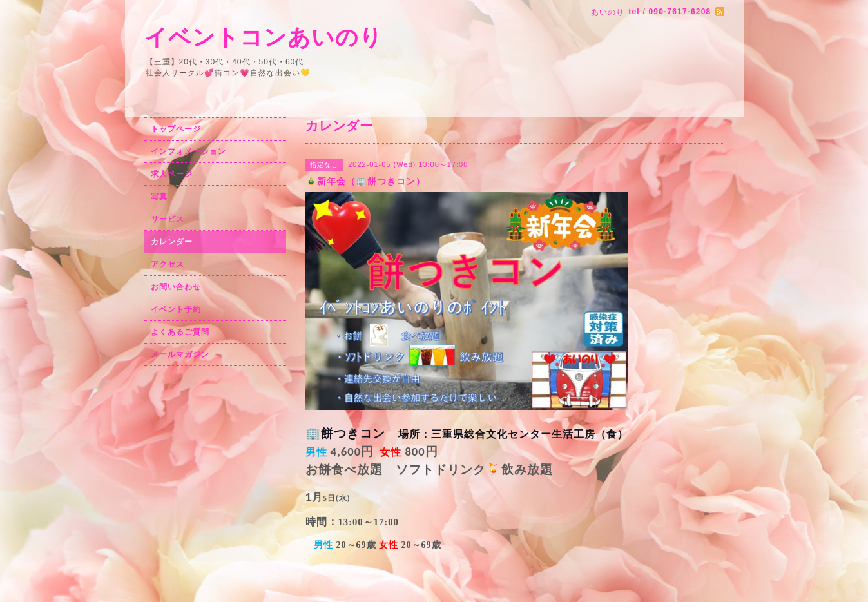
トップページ (176, 129)
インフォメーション (188, 151)
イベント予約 (176, 309)
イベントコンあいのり (264, 37)
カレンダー (172, 242)
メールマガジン (180, 354)
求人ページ (172, 174)
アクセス (168, 264)
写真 (159, 197)
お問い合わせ (176, 287)
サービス (168, 219)
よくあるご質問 (180, 332)
